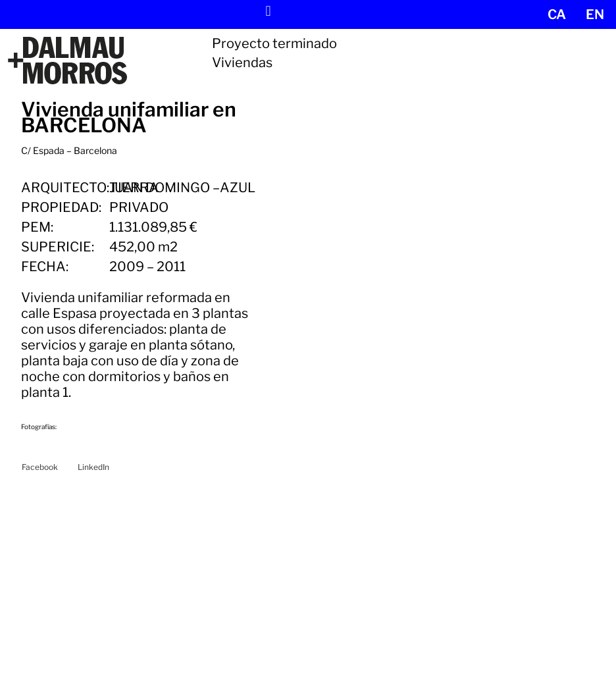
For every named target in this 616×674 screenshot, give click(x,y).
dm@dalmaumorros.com (81, 627)
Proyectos (246, 595)
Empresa (246, 634)
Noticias (246, 608)
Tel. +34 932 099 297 (72, 614)
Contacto (246, 647)
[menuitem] (557, 14)
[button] (268, 11)
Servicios (246, 621)
